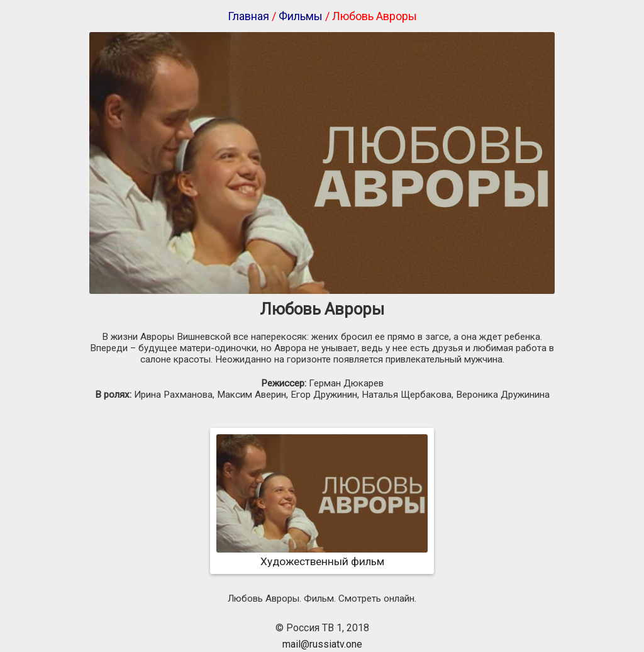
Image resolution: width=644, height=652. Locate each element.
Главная (248, 16)
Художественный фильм (322, 555)
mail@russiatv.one (322, 644)
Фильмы (301, 16)
